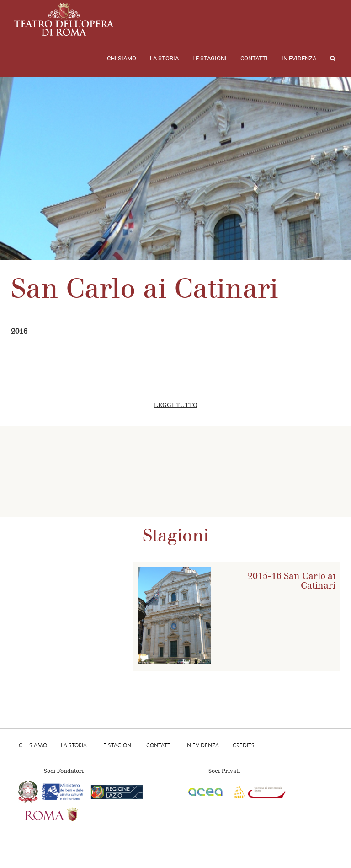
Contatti (254, 58)
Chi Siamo (122, 58)
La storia (164, 58)
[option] (178, 472)
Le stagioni (210, 58)
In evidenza (299, 58)
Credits (244, 745)
